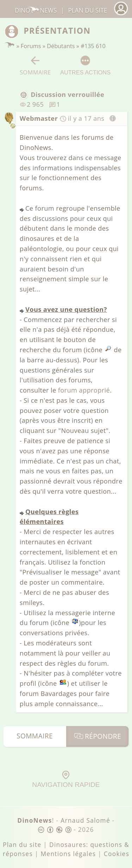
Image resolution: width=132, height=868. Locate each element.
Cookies (117, 854)
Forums (31, 46)
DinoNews (36, 10)
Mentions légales (68, 854)
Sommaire (35, 65)
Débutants (61, 46)
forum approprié (84, 390)
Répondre (97, 736)
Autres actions (85, 65)
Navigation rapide (66, 780)
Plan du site (87, 10)
